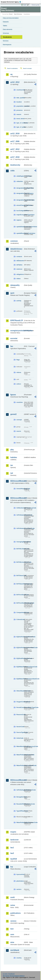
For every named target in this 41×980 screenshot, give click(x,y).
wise (12, 942)
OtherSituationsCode (20, 691)
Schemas (6, 33)
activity (19, 301)
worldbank (15, 950)
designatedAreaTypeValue (20, 188)
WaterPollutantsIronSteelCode (20, 765)
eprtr (12, 293)
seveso (13, 921)
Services (6, 41)
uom (12, 934)
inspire (13, 832)
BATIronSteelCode (20, 595)
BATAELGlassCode (20, 549)
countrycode (20, 90)
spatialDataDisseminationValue (20, 227)
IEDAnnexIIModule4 (17, 780)
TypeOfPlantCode (20, 811)
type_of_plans (20, 127)
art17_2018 (15, 157)
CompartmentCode (20, 612)
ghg (12, 450)
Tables (5, 26)
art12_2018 (15, 134)
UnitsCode (20, 738)
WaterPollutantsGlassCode (20, 755)
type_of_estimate (20, 123)
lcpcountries (20, 874)
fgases (13, 395)
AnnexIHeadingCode (20, 489)
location (19, 102)
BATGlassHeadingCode (20, 584)
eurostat (14, 338)
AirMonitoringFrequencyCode (20, 508)
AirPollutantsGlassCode (20, 515)
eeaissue (19, 269)
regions (19, 220)
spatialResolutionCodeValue (20, 233)
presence (19, 110)
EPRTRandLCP (17, 320)
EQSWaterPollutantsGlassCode (20, 667)
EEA (12, 2)
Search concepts (27, 68)
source (19, 431)
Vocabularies (7, 37)
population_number (20, 106)
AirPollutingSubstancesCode (20, 790)
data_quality (20, 98)
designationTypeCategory (20, 193)
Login (25, 5)
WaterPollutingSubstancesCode (20, 822)
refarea (19, 372)
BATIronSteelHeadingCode (20, 603)
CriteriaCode (20, 619)
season (19, 114)
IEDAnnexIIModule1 (17, 481)
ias (12, 465)
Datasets (6, 22)
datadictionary (16, 249)
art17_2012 (15, 149)
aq (11, 74)
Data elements (8, 29)
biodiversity (15, 165)
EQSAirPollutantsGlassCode (20, 637)
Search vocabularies (12, 68)
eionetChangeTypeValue (20, 205)
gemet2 (13, 414)
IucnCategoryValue (20, 211)
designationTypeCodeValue (20, 200)
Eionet (11, 14)
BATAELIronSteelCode (20, 562)
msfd (12, 897)
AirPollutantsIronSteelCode (20, 528)
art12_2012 (15, 82)
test (12, 929)
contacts (19, 257)
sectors (19, 889)
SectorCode (20, 727)
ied (12, 473)
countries (20, 402)
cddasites (20, 181)
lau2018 (14, 859)
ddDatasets (20, 261)
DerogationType (20, 797)
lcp (12, 867)
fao (12, 346)
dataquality (15, 285)
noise (13, 905)
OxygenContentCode (20, 702)
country (19, 958)
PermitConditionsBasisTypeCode (20, 707)
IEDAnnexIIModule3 (17, 498)
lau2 (12, 853)
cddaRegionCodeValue (20, 176)
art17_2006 (15, 141)
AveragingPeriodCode (20, 542)
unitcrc (19, 384)
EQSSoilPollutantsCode (20, 658)
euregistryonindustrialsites (17, 331)
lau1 (12, 848)
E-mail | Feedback (9, 974)
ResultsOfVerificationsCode (20, 804)
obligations (20, 274)
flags (18, 360)
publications (16, 913)
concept (19, 420)
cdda (12, 171)
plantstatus (20, 881)
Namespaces (7, 45)
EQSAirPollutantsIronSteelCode (20, 648)
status (18, 279)
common (14, 241)
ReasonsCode (20, 715)
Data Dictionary (18, 14)
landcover (15, 840)
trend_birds (20, 119)
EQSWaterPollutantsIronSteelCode (20, 679)
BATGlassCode (20, 576)
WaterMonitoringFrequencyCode (20, 746)
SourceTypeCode (20, 732)
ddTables (19, 265)
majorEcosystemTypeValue (20, 215)
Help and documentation (11, 18)
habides (14, 457)
